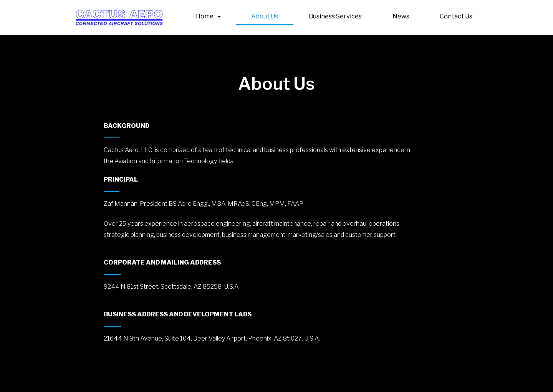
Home (208, 16)
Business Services (335, 16)
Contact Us (456, 16)
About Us (265, 16)
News (401, 16)
